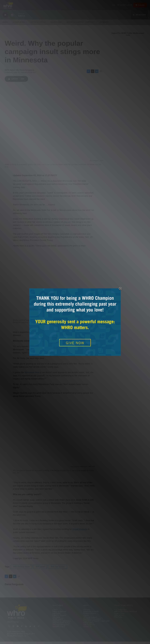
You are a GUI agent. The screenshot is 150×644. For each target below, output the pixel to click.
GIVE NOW (75, 343)
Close (120, 289)
